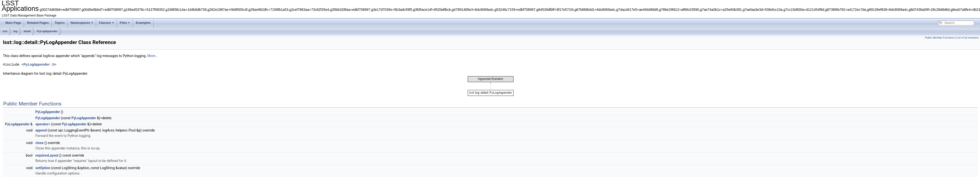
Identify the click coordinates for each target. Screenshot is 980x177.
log (16, 31)
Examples (143, 23)
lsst (5, 31)
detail (27, 31)
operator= (43, 124)
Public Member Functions (940, 38)
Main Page (13, 23)
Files (125, 23)
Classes (106, 23)
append (41, 130)
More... (153, 56)
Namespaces (82, 23)
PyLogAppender (47, 31)
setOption (43, 168)
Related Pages (38, 23)
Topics (60, 23)
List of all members (968, 38)
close (39, 143)
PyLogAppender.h (39, 65)
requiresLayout (47, 155)
